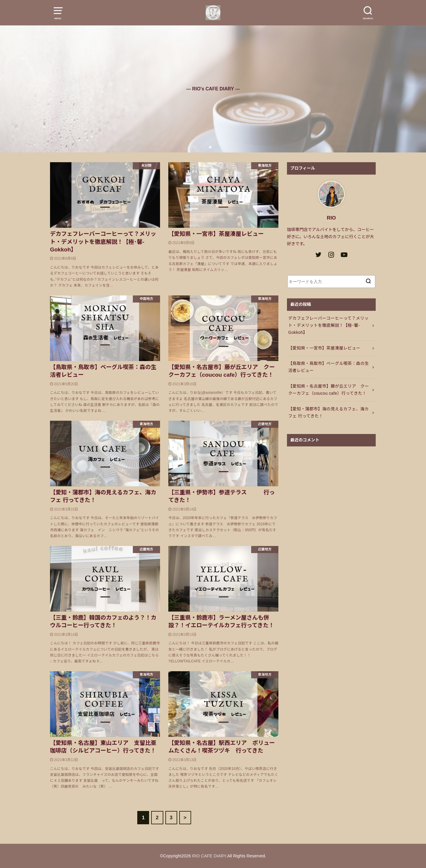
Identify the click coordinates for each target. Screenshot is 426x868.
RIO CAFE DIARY (209, 856)
